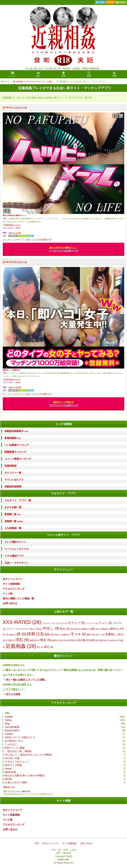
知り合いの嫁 (12, 758)
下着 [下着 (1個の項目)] (32, 629)
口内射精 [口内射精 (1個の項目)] (104, 629)
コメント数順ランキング (18, 459)
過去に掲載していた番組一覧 (18, 598)
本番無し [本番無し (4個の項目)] (113, 634)
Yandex (9, 734)
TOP (37, 843)
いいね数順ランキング (17, 445)
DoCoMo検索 (12, 727)
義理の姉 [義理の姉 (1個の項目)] (104, 640)
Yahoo (8, 720)
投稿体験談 (11, 466)
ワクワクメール (20, 262)
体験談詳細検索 (13, 486)
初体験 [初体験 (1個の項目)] (85, 629)
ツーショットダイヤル (17, 549)
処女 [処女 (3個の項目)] (65, 629)
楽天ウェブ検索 (13, 765)
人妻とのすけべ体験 (16, 782)
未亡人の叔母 (13, 694)
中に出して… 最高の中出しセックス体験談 (28, 755)
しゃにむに (11, 744)
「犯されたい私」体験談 (18, 751)
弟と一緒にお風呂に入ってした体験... (26, 680)
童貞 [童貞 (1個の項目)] (63, 640)
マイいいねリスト (14, 480)
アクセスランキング (14, 589)
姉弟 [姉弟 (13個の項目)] (35, 634)
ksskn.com (63, 859)
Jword (8, 769)
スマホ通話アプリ (14, 556)
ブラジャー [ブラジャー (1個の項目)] (12, 629)
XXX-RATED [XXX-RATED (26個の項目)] (22, 622)
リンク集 (8, 594)
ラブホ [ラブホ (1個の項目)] (23, 629)
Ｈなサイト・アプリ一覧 (18, 500)
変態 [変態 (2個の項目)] (114, 629)
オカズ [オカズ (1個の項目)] (63, 623)
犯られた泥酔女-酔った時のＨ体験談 (25, 775)
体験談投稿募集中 (16, 431)
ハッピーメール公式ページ (64, 249)
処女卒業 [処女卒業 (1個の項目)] (75, 629)
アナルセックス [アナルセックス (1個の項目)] (50, 623)
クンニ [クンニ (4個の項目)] (105, 623)
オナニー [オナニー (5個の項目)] (76, 623)
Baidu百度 (11, 772)
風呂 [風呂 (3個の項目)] (49, 647)
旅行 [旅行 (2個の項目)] (91, 635)
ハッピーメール (20, 107)
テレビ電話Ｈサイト (15, 542)
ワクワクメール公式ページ (64, 404)
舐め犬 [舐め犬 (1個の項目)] (114, 640)
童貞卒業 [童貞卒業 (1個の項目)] (72, 640)
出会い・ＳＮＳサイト (17, 563)
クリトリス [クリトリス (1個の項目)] (92, 623)
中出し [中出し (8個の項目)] (51, 628)
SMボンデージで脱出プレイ (20, 737)
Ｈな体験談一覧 (13, 528)
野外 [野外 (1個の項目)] (40, 647)
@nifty (8, 779)
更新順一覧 (14, 521)
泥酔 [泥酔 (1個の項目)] (11, 640)
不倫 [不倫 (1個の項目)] (39, 629)
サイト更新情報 (11, 584)
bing (7, 724)
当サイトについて (12, 579)
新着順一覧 (13, 514)
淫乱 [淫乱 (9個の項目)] (22, 640)
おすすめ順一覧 (13, 507)
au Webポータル (14, 741)
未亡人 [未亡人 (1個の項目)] (100, 635)
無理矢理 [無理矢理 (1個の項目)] (35, 640)
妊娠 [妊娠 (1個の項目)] (13, 635)
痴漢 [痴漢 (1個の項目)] (55, 640)
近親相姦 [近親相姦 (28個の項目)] (21, 646)
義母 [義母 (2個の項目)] (94, 640)
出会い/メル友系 (15, 233)
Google (9, 717)
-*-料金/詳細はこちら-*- (12, 225)
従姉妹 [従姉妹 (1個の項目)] (66, 635)
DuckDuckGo (12, 730)
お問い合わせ (10, 603)
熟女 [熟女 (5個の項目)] (46, 640)
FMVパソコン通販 (15, 748)
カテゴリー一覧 (13, 473)
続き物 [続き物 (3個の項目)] (83, 640)
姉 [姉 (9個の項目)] (21, 634)
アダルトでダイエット (17, 762)
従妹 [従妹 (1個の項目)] (58, 635)
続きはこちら (9, 787)
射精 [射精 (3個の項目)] (49, 634)
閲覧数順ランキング (15, 452)
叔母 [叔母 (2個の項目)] (94, 629)
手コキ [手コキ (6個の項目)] (78, 634)
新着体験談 (13, 438)
